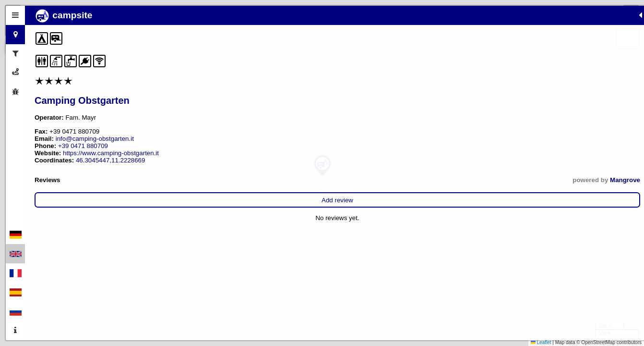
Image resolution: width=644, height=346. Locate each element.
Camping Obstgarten (82, 100)
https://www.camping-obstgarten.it (111, 153)
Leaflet (541, 342)
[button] (322, 166)
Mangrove (202, 180)
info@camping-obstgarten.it (95, 139)
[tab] (15, 15)
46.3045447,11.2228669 (111, 160)
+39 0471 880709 (83, 146)
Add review (126, 200)
